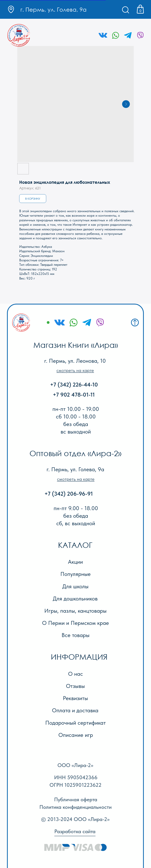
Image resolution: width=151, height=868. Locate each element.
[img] (19, 35)
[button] (75, 370)
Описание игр (76, 735)
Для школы (75, 586)
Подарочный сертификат (75, 723)
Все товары (75, 635)
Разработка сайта (75, 831)
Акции (75, 562)
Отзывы (75, 686)
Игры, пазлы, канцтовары (75, 611)
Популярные (75, 574)
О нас (75, 674)
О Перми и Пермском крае (75, 623)
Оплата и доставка (75, 710)
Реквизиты (75, 698)
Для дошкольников (75, 598)
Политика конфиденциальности (75, 807)
